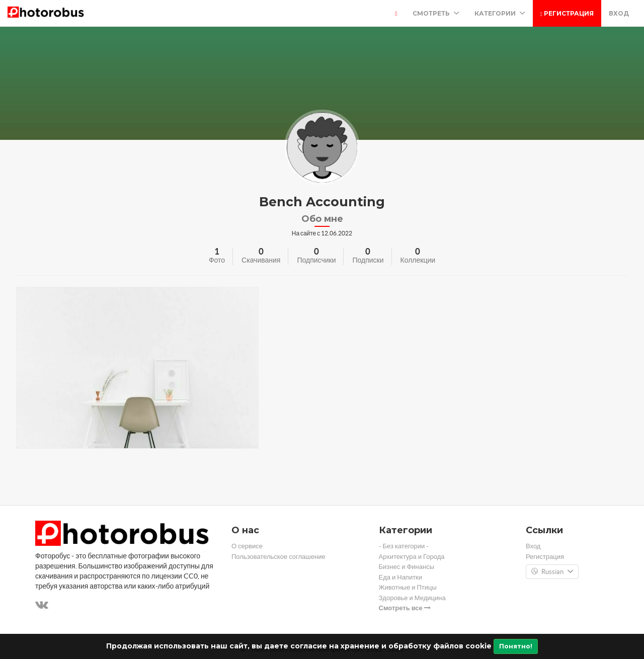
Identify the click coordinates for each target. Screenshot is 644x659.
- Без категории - (404, 546)
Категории (500, 13)
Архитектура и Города (412, 557)
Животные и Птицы (408, 587)
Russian (552, 572)
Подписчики (316, 260)
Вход (619, 13)
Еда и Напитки (401, 577)
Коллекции (418, 260)
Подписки (368, 260)
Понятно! (516, 646)
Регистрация (567, 13)
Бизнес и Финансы (407, 567)
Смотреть (436, 13)
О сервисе (247, 546)
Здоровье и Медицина (412, 598)
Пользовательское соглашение (278, 557)
